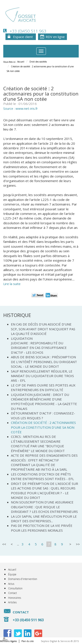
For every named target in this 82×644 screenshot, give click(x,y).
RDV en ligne (55, 37)
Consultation (15, 588)
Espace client (23, 37)
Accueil (21, 62)
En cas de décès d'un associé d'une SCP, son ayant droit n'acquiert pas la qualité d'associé (43, 329)
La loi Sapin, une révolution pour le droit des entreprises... (44, 519)
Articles (12, 602)
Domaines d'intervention (23, 579)
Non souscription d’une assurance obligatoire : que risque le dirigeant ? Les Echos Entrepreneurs (44, 507)
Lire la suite (12, 284)
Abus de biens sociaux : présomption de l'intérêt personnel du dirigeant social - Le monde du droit (44, 362)
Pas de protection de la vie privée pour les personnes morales (42, 528)
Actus (11, 584)
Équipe (12, 574)
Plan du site (28, 641)
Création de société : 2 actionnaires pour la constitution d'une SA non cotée (43, 427)
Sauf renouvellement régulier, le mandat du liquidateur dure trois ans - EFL (42, 376)
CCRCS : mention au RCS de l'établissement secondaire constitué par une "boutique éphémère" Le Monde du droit (38, 444)
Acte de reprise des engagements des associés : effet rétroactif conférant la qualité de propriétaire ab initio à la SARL (44, 462)
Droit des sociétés (38, 62)
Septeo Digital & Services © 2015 (60, 641)
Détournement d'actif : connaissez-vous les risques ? (43, 415)
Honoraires (15, 598)
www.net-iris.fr (27, 108)
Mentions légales (8, 641)
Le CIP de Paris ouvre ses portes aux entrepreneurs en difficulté (43, 387)
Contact (12, 593)
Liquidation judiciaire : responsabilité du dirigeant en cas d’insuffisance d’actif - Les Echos (39, 345)
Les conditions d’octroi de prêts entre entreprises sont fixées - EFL (42, 476)
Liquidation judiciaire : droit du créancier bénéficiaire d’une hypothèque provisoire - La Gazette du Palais (44, 402)
